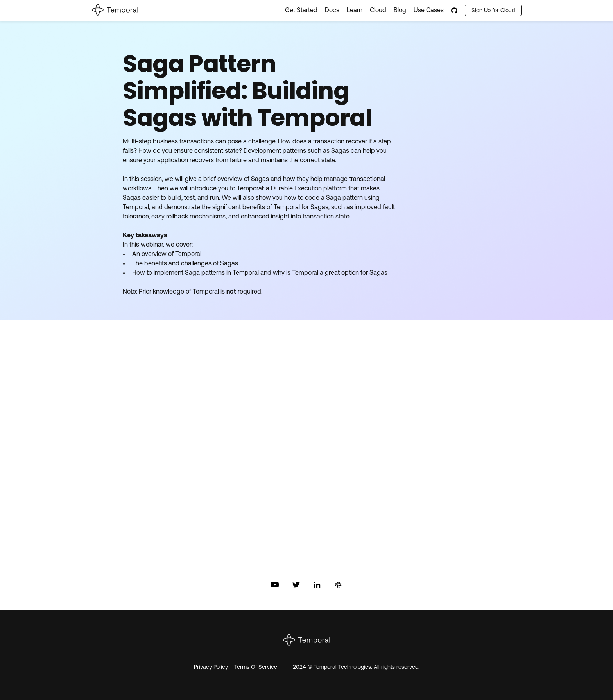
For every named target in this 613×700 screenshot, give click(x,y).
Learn (355, 11)
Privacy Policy (211, 667)
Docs (332, 11)
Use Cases (429, 11)
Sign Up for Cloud (493, 11)
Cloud (378, 11)
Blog (400, 11)
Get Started (301, 11)
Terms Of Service (256, 667)
